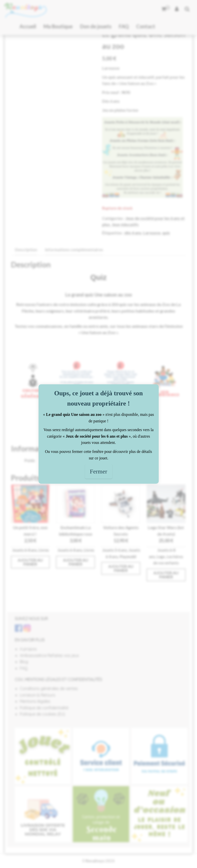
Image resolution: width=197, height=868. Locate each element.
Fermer (98, 471)
